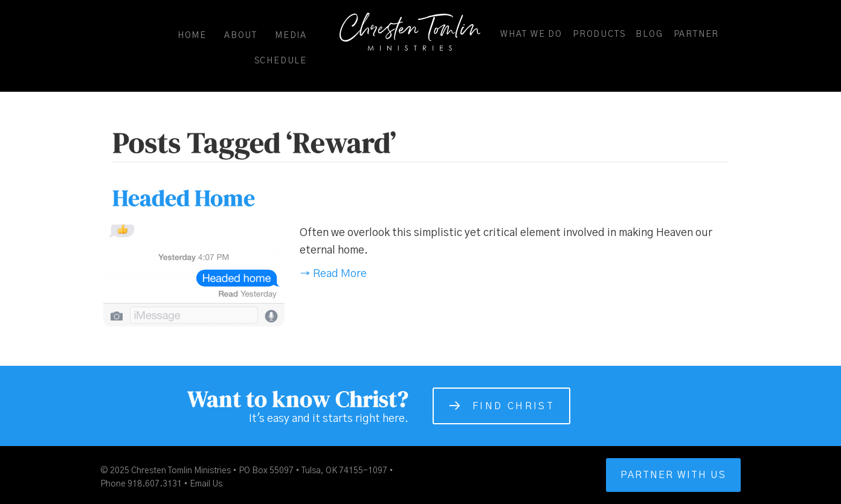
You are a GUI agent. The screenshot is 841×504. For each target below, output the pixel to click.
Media (291, 36)
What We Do (531, 34)
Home (192, 36)
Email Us (206, 484)
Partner (697, 34)
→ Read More (333, 274)
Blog (649, 34)
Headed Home (184, 198)
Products (599, 34)
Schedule (281, 61)
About (241, 36)
